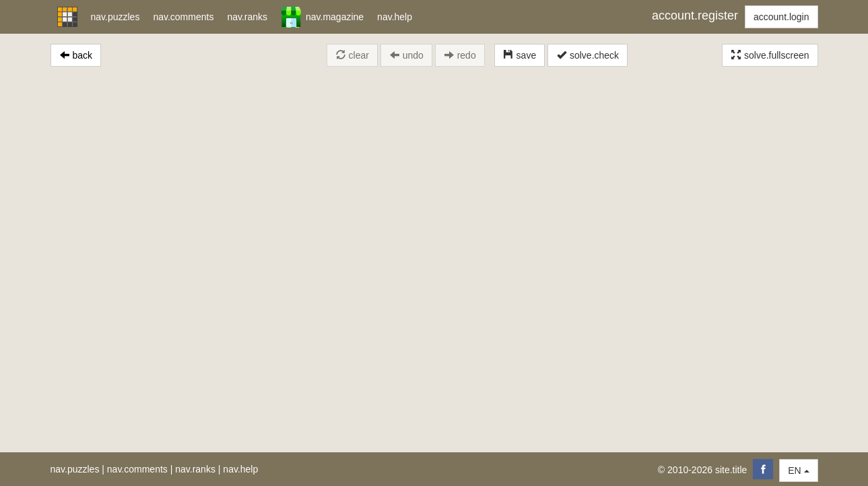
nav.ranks (195, 469)
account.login (781, 17)
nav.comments (137, 469)
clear (352, 55)
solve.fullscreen (770, 55)
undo (406, 55)
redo (460, 55)
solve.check (588, 55)
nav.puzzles (75, 469)
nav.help (240, 469)
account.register (695, 16)
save (520, 55)
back (76, 55)
